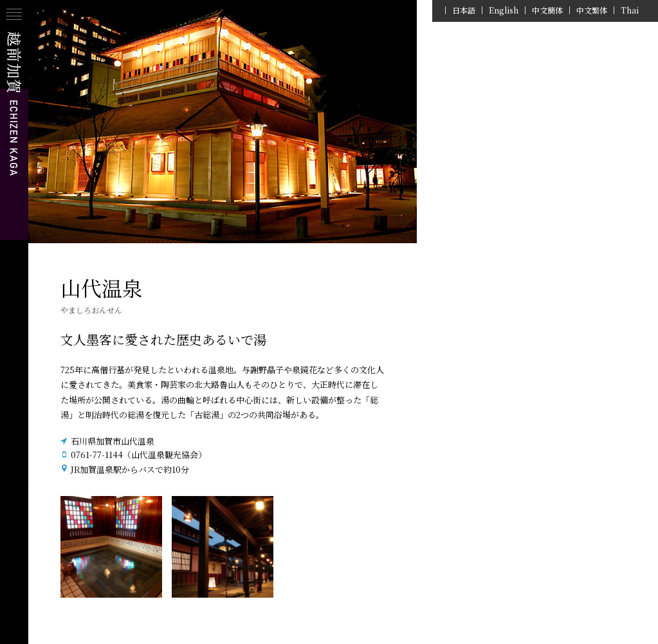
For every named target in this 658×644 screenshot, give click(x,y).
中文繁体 (592, 10)
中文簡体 (547, 10)
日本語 (464, 10)
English (504, 10)
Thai (630, 10)
